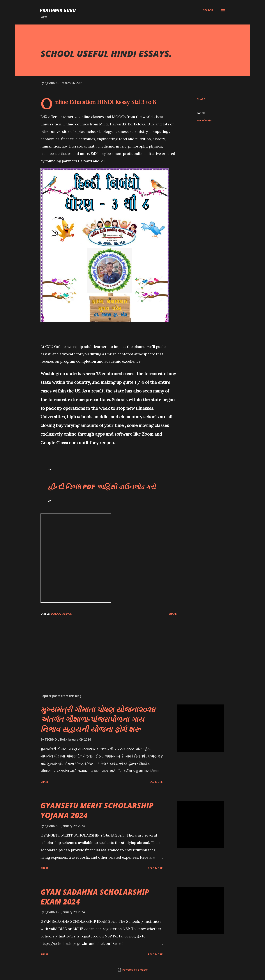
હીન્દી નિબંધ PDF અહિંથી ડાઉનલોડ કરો (102, 487)
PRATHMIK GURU (58, 10)
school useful (205, 120)
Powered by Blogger (132, 970)
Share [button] (201, 99)
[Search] (208, 10)
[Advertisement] (103, 648)
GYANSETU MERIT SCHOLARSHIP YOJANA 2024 (97, 810)
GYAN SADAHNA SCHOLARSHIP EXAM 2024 (95, 897)
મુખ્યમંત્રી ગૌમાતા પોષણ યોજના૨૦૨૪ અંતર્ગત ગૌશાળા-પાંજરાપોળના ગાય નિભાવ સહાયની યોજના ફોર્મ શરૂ (98, 719)
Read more (155, 782)
